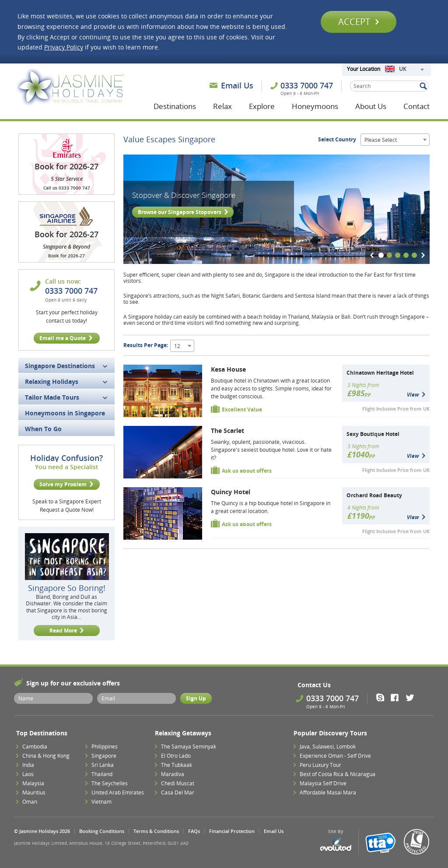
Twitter (412, 697)
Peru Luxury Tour (320, 765)
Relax (222, 106)
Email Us (237, 85)
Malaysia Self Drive (323, 783)
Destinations (175, 106)
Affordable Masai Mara (328, 792)
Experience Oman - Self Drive (335, 756)
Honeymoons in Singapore (65, 413)
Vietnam (101, 802)
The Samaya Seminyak (189, 747)
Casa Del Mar (178, 792)
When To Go (43, 429)
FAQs (194, 831)
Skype (383, 697)
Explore (262, 106)
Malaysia (33, 783)
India (28, 765)
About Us (371, 106)
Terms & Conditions (156, 831)
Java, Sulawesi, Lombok (328, 747)
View (413, 395)
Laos (28, 774)
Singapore (104, 756)
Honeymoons (315, 106)
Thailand (102, 774)
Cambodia (35, 747)
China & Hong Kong (46, 756)
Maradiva (173, 774)
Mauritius (34, 792)
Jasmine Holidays (70, 87)
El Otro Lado (176, 756)
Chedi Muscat (178, 783)
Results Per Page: (146, 345)
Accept (359, 22)
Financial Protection (232, 831)
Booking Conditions (102, 831)
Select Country (337, 139)
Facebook (397, 697)
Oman (30, 802)
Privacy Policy (64, 47)
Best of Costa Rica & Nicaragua (338, 774)
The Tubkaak (177, 765)
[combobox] (404, 70)
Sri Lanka (103, 765)
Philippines (105, 747)
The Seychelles (110, 783)
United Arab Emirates (118, 792)
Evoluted (336, 845)
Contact (416, 106)
